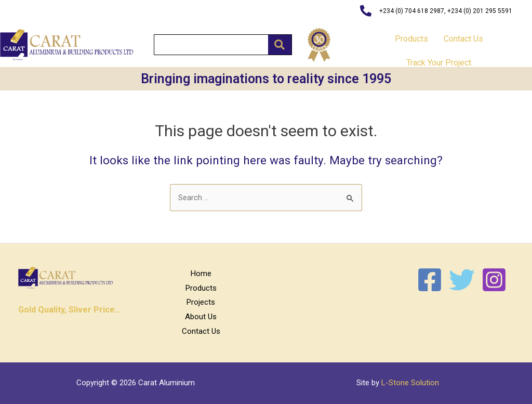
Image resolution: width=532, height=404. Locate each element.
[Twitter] (462, 280)
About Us (201, 317)
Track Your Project (439, 63)
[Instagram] (494, 280)
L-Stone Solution (410, 383)
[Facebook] (430, 280)
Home (201, 273)
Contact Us (463, 39)
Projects (201, 302)
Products (411, 39)
